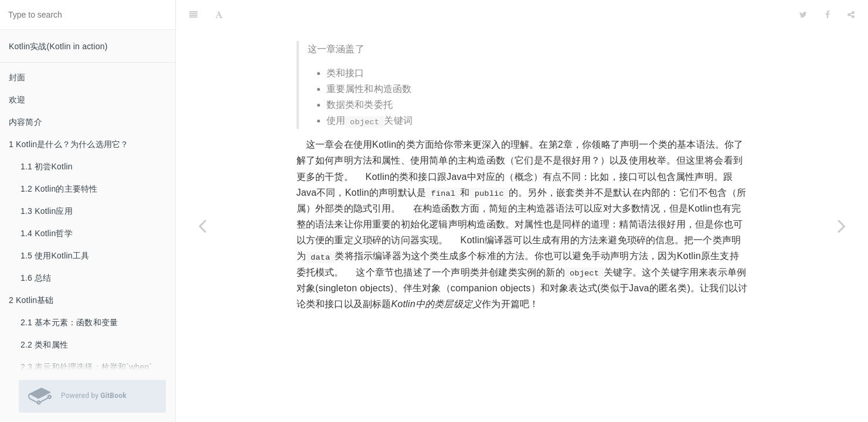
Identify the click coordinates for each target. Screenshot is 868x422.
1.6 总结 (36, 278)
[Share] (851, 15)
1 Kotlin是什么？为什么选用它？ (69, 144)
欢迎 (17, 100)
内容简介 (25, 122)
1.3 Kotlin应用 (47, 211)
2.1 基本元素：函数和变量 (69, 322)
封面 (17, 77)
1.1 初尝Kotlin (47, 166)
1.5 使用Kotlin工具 (55, 256)
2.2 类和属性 (44, 345)
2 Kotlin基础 (31, 300)
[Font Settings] (219, 15)
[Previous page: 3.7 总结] (202, 226)
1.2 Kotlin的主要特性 (59, 189)
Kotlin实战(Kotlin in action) (58, 46)
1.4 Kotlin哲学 (47, 233)
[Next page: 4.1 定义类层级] (842, 226)
